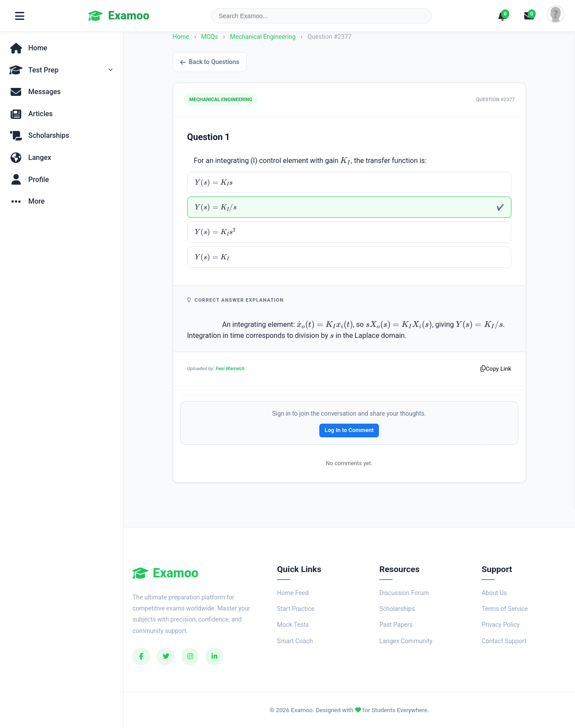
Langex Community (406, 641)
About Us (494, 593)
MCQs (209, 37)
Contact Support (504, 641)
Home (181, 37)
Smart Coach (295, 641)
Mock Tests (293, 625)
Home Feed (293, 593)
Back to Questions (210, 62)
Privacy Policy (500, 625)
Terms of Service (505, 609)
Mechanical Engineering (264, 37)
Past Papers (396, 625)
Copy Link (496, 369)
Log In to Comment (349, 430)
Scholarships (397, 609)
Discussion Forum (404, 593)
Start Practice (296, 609)
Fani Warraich (230, 369)
